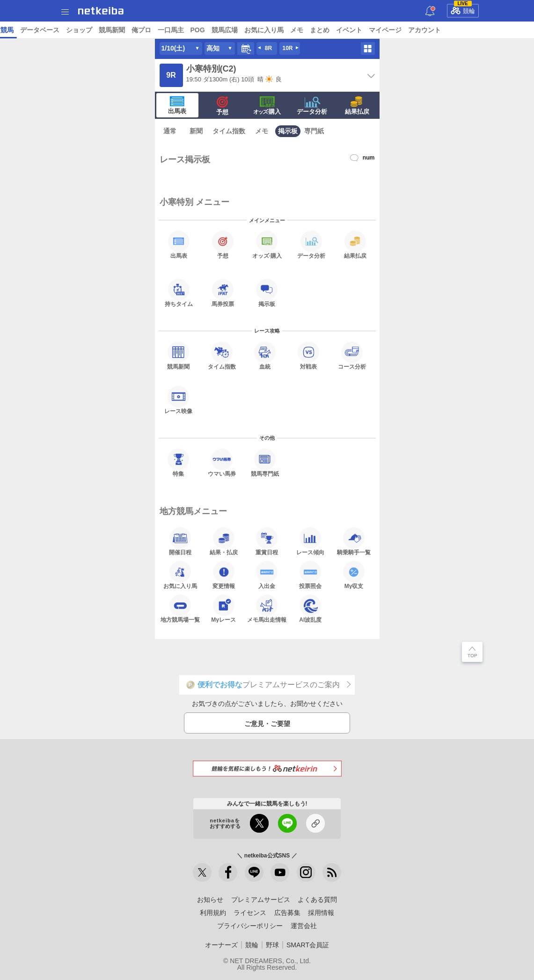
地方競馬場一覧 (180, 609)
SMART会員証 (308, 945)
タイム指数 (229, 131)
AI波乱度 (310, 609)
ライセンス (250, 913)
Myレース (223, 609)
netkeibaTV (276, 30)
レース (72, 30)
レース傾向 (310, 541)
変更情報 (224, 575)
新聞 (196, 131)
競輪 (463, 9)
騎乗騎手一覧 (354, 541)
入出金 (267, 575)
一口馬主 (483, 30)
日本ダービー (122, 30)
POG (510, 30)
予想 (169, 30)
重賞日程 (267, 541)
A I (92, 30)
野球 (272, 945)
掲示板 (288, 131)
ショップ (392, 30)
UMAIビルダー (204, 30)
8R (268, 48)
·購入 (267, 106)
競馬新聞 (424, 30)
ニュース (43, 30)
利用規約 (213, 913)
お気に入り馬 (180, 575)
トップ (13, 30)
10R (287, 48)
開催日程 (180, 541)
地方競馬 (313, 30)
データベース (352, 30)
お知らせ (210, 900)
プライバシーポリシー (250, 926)
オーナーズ (221, 945)
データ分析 (312, 106)
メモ (262, 131)
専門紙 (314, 131)
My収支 (354, 575)
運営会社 (304, 926)
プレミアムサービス (261, 900)
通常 (170, 131)
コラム (242, 30)
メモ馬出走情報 (267, 609)
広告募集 (287, 913)
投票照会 (310, 575)
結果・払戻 (224, 541)
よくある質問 (317, 900)
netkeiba (101, 11)
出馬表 (177, 105)
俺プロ (454, 30)
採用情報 (321, 913)
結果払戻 (357, 106)
